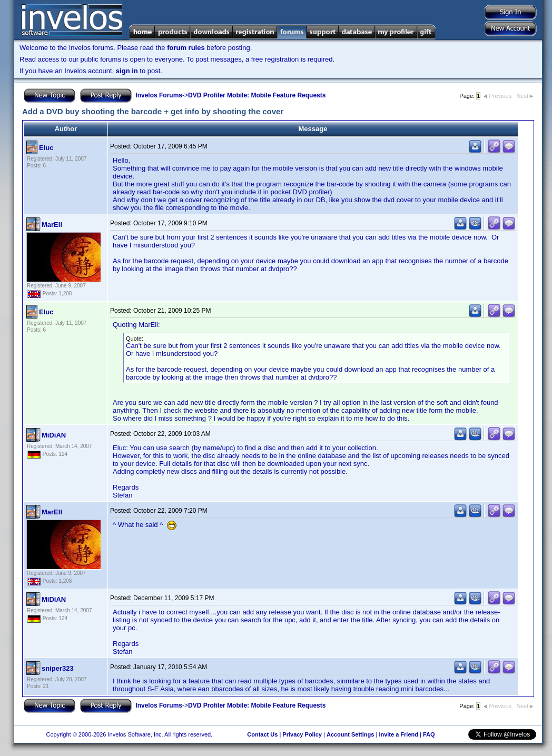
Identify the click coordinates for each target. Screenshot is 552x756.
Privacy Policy (302, 734)
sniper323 (58, 668)
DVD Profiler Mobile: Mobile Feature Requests (257, 95)
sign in (127, 71)
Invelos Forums (159, 95)
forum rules (186, 48)
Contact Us (262, 734)
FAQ (429, 734)
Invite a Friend (398, 734)
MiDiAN (54, 435)
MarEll (52, 225)
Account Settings (350, 734)
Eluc (46, 148)
